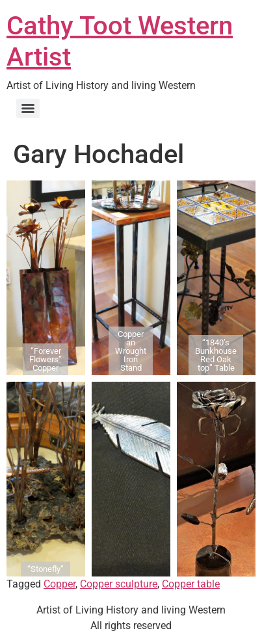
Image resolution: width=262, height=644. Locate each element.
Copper (59, 584)
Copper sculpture (119, 584)
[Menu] (28, 108)
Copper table (191, 584)
